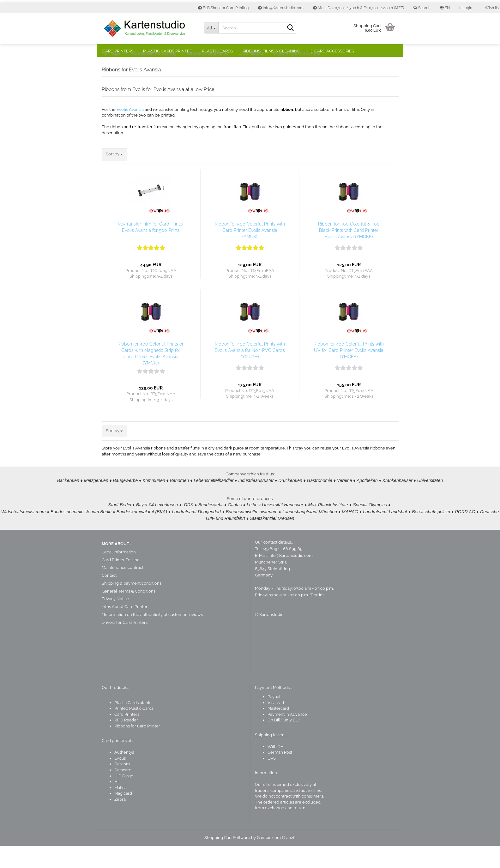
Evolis (120, 780)
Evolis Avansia (130, 132)
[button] (445, 8)
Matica (120, 810)
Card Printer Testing (121, 582)
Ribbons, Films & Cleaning (271, 51)
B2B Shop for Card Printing (223, 8)
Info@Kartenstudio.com (281, 8)
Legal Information (119, 574)
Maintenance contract (123, 590)
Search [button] (422, 8)
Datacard (123, 792)
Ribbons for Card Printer (137, 748)
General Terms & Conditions (129, 613)
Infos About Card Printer (125, 629)
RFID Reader (126, 742)
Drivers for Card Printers (125, 645)
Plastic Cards (217, 51)
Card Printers (118, 51)
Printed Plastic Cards (134, 730)
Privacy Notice (115, 621)
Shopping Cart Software (227, 860)
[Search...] (211, 28)
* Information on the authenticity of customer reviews (152, 637)
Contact (109, 597)
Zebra (120, 821)
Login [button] (466, 8)
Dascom (122, 786)
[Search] (290, 28)
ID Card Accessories (332, 51)
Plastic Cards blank (132, 725)
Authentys (124, 774)
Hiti (117, 804)
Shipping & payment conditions (132, 605)
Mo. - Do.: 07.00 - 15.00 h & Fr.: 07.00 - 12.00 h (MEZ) (358, 8)
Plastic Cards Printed (168, 51)
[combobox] (114, 176)
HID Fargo (124, 798)
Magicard (123, 815)
